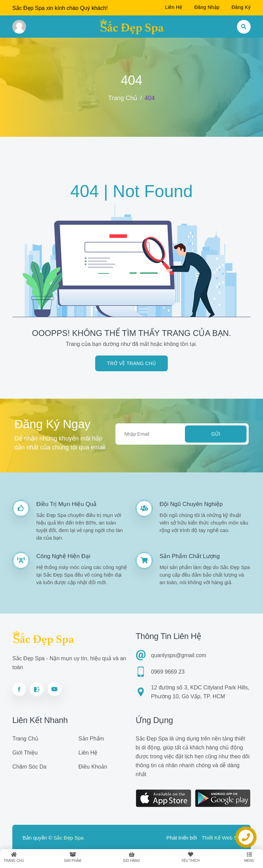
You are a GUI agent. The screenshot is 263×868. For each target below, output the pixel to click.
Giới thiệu (25, 753)
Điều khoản (93, 767)
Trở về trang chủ (131, 363)
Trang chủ (123, 98)
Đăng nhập (207, 7)
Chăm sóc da (29, 767)
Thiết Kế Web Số (221, 838)
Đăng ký (241, 7)
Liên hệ (174, 7)
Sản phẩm (91, 739)
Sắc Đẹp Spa (68, 838)
